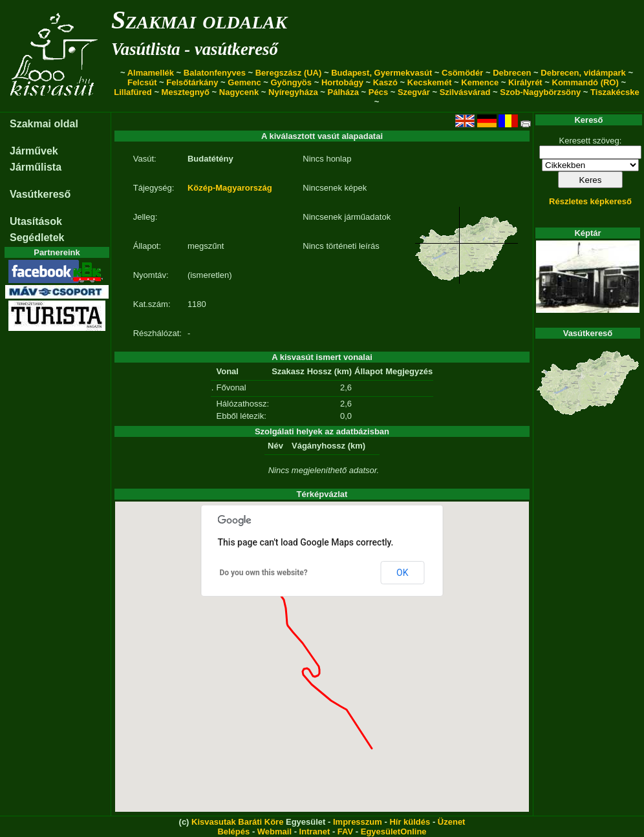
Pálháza (343, 92)
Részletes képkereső (590, 201)
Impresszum (358, 822)
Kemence (480, 82)
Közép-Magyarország (230, 188)
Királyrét (525, 82)
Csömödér (462, 73)
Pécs (378, 92)
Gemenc (244, 82)
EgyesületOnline (394, 832)
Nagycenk (239, 92)
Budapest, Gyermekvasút (381, 73)
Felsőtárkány (192, 82)
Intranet (315, 832)
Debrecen (512, 73)
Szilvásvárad (465, 92)
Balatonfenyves (215, 73)
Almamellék (151, 73)
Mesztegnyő (186, 92)
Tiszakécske (615, 92)
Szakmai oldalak (199, 20)
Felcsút (142, 82)
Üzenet (452, 822)
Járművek (34, 151)
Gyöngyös (291, 82)
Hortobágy (342, 82)
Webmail (274, 832)
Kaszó (385, 82)
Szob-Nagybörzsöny (540, 92)
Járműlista (36, 167)
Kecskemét (430, 82)
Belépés (233, 832)
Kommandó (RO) (585, 82)
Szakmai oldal (44, 124)
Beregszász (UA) (289, 73)
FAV (345, 832)
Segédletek (37, 238)
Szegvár (414, 92)
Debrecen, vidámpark (583, 73)
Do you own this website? (264, 573)
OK (402, 573)
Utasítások (36, 221)
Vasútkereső (40, 194)
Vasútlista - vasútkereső (195, 49)
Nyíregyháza (293, 92)
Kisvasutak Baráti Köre (237, 822)
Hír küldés (410, 822)
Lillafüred (133, 92)
